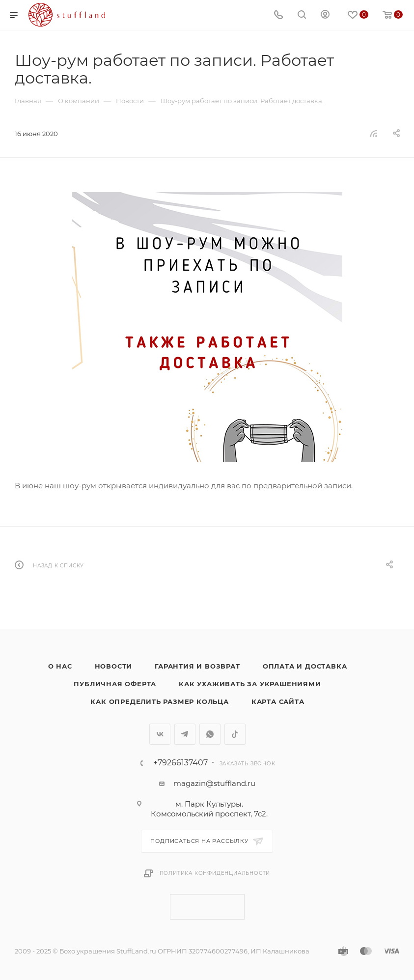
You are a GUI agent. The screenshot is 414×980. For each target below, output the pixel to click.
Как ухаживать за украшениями (250, 684)
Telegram (185, 734)
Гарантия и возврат (197, 666)
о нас (60, 666)
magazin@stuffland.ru (214, 783)
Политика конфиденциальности (215, 873)
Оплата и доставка (305, 666)
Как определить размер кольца (159, 701)
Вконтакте (160, 734)
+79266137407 (180, 763)
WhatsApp (210, 734)
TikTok (235, 734)
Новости (114, 666)
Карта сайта (278, 701)
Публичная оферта (115, 684)
